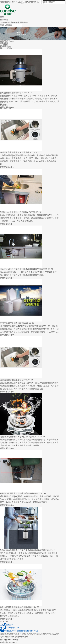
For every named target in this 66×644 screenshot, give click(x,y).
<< (1, 622)
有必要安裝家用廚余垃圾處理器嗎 (15, 152)
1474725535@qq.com (10, 628)
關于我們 (4, 20)
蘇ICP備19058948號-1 (10, 640)
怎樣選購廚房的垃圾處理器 (12, 380)
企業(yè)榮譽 (14, 22)
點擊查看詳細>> (7, 107)
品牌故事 (24, 22)
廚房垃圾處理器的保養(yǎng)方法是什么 (17, 437)
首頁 (2, 17)
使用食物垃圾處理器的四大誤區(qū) (15, 212)
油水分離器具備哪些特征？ (12, 93)
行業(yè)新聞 (6, 47)
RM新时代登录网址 (8, 642)
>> (7, 622)
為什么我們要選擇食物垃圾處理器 (15, 607)
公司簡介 (4, 22)
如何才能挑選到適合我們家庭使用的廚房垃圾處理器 (22, 550)
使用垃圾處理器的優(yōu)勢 (12, 323)
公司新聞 (4, 44)
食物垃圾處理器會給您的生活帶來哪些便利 (19, 493)
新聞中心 (10, 41)
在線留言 (4, 105)
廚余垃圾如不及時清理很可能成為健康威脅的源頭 (21, 269)
